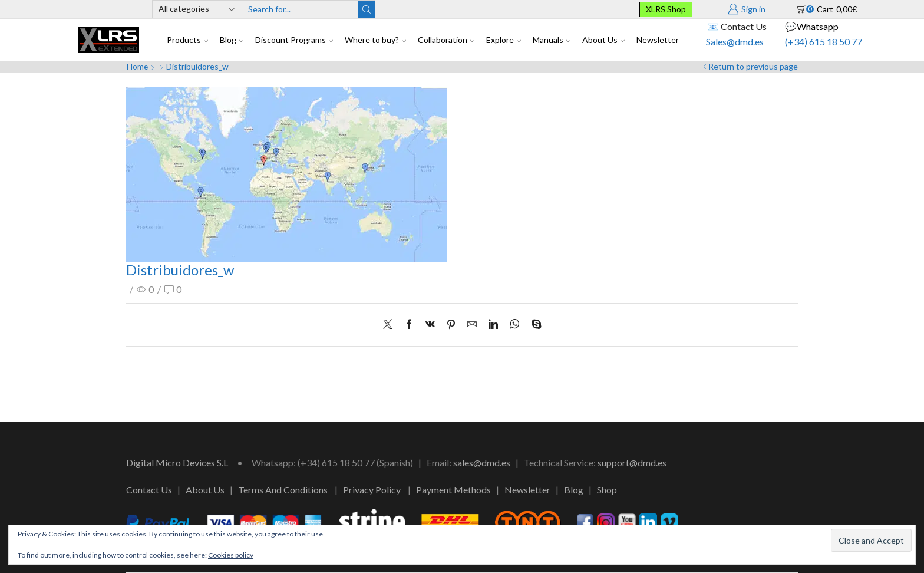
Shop (607, 490)
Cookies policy (231, 555)
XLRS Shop (666, 9)
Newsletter (658, 40)
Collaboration (446, 40)
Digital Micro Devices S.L (177, 462)
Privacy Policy (372, 490)
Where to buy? (375, 40)
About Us (603, 40)
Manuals (552, 40)
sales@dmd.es (482, 462)
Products (187, 40)
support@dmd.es (632, 462)
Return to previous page (753, 66)
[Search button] (366, 9)
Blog (232, 40)
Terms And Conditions (283, 490)
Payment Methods (453, 490)
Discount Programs (294, 40)
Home (138, 66)
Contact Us (149, 490)
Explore (504, 40)
